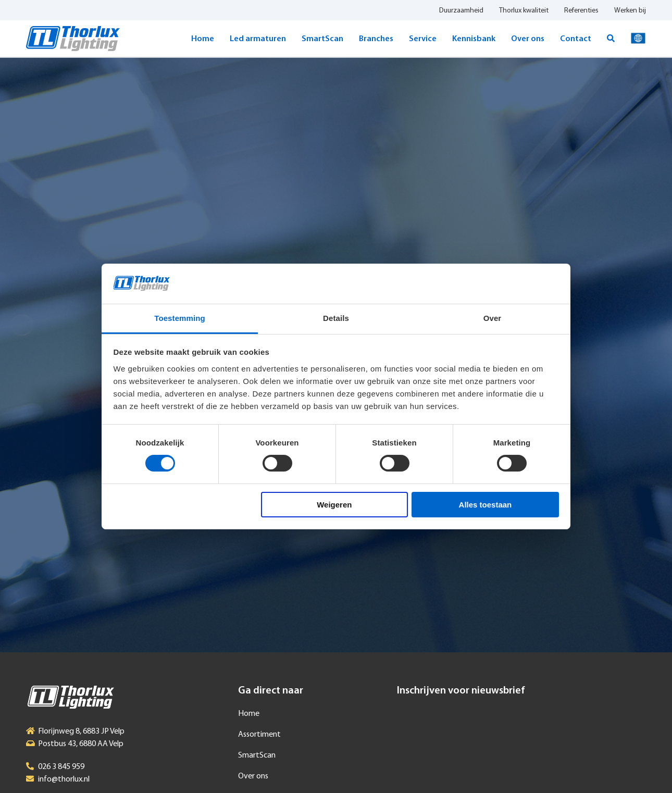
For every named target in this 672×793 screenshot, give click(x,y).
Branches (376, 39)
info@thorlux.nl (64, 779)
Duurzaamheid (461, 11)
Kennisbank (474, 39)
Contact (576, 39)
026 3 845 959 (61, 767)
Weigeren (334, 505)
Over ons (528, 39)
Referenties (581, 11)
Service (423, 39)
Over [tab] (493, 318)
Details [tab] (336, 318)
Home (203, 39)
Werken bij (630, 11)
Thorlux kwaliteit (524, 11)
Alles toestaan (486, 505)
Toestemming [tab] (180, 318)
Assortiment (259, 735)
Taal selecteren (638, 39)
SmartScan (322, 39)
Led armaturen (258, 39)
